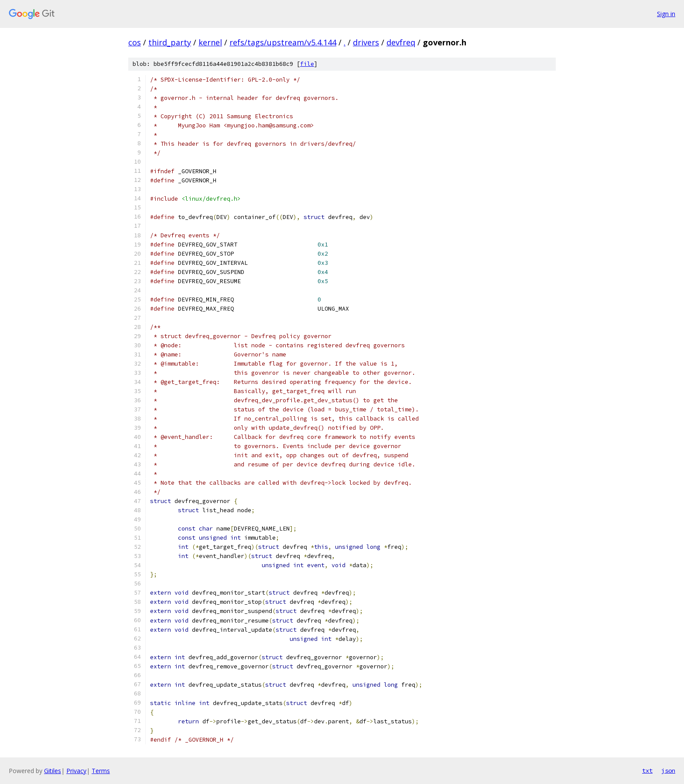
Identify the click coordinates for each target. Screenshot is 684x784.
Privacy (76, 771)
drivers (366, 42)
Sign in (666, 14)
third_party (170, 42)
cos (135, 42)
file (307, 64)
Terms (101, 771)
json (668, 770)
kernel (210, 42)
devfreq (401, 42)
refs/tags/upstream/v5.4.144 (283, 42)
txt (647, 770)
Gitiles (53, 771)
